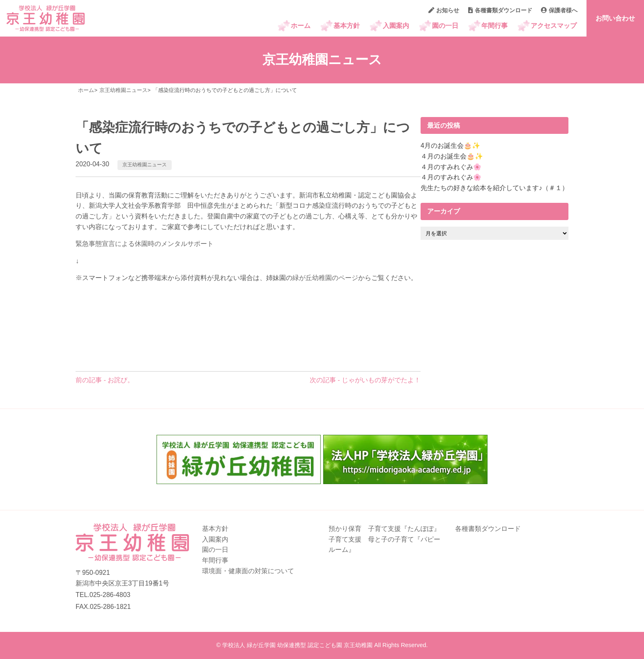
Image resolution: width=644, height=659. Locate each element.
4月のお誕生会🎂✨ (450, 146)
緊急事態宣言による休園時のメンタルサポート (145, 244)
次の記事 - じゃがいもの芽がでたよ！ (365, 380)
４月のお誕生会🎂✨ (452, 156)
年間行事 (494, 26)
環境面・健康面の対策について (248, 571)
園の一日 (445, 26)
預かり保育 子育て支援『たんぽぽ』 (384, 529)
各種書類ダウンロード (500, 10)
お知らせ (444, 10)
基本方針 (347, 26)
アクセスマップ (554, 26)
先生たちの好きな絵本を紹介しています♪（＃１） (494, 188)
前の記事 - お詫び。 (105, 380)
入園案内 (396, 26)
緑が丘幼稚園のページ (325, 278)
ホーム (301, 26)
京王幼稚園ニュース (145, 165)
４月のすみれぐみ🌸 (451, 167)
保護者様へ (559, 10)
